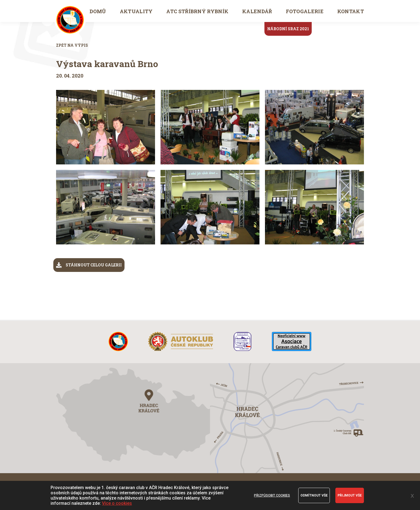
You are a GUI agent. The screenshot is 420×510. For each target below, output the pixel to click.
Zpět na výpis (72, 45)
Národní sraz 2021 (288, 29)
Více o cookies (117, 503)
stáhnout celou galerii (89, 265)
